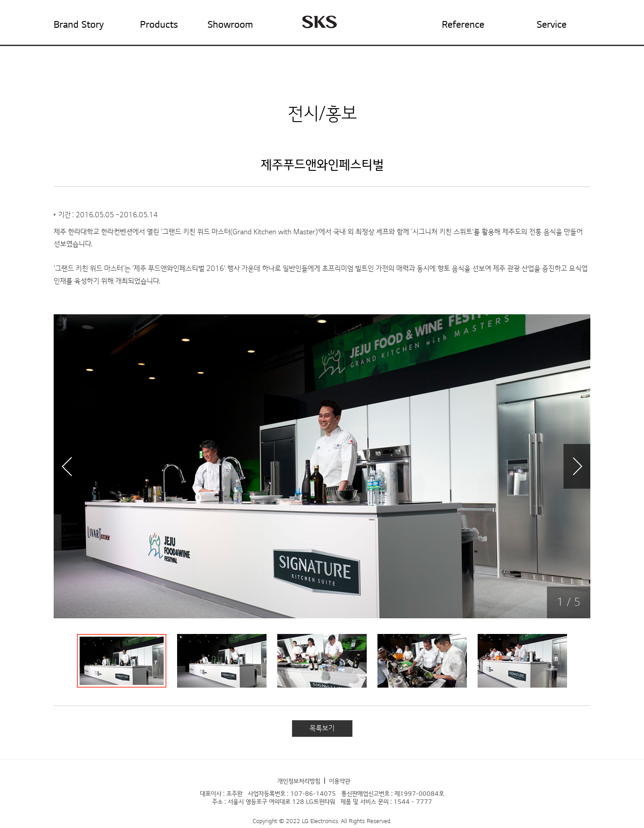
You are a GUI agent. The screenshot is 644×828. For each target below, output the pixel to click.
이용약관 (339, 781)
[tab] (122, 661)
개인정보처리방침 (299, 781)
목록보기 (322, 728)
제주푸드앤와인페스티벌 (322, 165)
